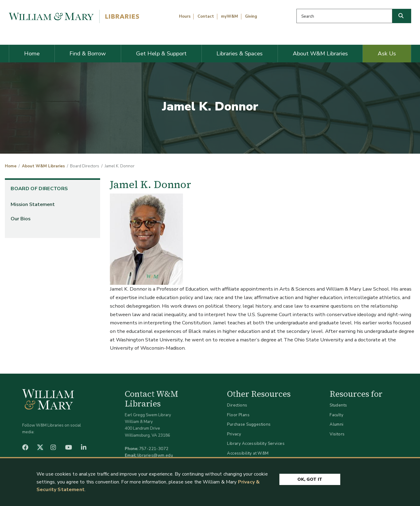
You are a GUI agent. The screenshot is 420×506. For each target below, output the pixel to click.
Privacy (234, 434)
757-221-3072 (154, 449)
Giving (251, 16)
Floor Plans (238, 415)
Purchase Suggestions (249, 424)
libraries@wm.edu (155, 455)
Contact (206, 16)
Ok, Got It (310, 479)
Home (32, 54)
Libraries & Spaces (240, 54)
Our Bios (21, 219)
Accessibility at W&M (248, 453)
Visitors (337, 434)
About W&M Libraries (320, 54)
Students (338, 405)
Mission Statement (33, 204)
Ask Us (387, 54)
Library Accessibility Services (256, 443)
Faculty (336, 415)
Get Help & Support (161, 54)
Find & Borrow (88, 54)
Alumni (337, 424)
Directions (237, 405)
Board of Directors (39, 189)
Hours (185, 16)
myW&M (229, 16)
